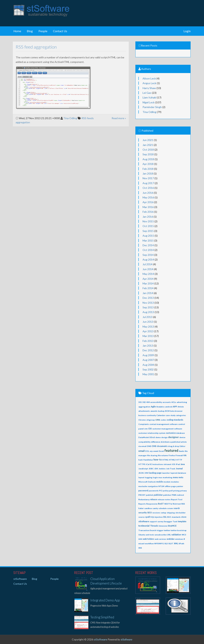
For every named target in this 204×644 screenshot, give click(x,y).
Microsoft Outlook (147, 482)
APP (175, 407)
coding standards (175, 420)
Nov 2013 (148, 303)
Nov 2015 (148, 221)
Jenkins (162, 469)
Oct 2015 (148, 226)
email (142, 451)
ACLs (174, 402)
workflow (149, 543)
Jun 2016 (148, 193)
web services (161, 539)
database (181, 433)
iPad (178, 464)
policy (166, 491)
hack (141, 460)
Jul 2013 (147, 317)
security (143, 512)
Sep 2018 (148, 154)
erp (151, 451)
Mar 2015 (148, 240)
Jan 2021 (148, 145)
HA (185, 455)
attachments (144, 411)
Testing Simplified (102, 617)
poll (171, 491)
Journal (179, 468)
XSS (140, 548)
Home (17, 31)
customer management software (167, 429)
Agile (153, 407)
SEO (150, 513)
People (43, 31)
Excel (161, 451)
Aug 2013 (148, 312)
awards (154, 411)
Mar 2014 (148, 283)
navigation (153, 486)
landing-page (155, 473)
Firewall (179, 455)
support (153, 521)
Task (175, 521)
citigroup (151, 420)
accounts (167, 402)
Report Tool (177, 499)
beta (172, 411)
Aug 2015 (148, 236)
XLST (171, 543)
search (177, 508)
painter (180, 486)
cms (158, 420)
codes (163, 420)
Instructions (158, 464)
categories (181, 415)
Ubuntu (142, 535)
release (154, 499)
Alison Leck (149, 78)
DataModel (144, 437)
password (143, 490)
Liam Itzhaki (149, 97)
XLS (166, 543)
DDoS (152, 437)
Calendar (161, 415)
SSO (169, 517)
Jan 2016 (148, 217)
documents (162, 446)
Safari (141, 508)
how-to (158, 460)
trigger (160, 530)
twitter (167, 530)
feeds (182, 451)
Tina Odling (149, 112)
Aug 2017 (148, 183)
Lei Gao (147, 93)
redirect (180, 495)
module (167, 482)
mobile (160, 482)
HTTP (179, 460)
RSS (183, 504)
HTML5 (172, 460)
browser (179, 411)
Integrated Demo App (105, 600)
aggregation (144, 407)
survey (160, 521)
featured (171, 450)
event (156, 451)
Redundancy (144, 499)
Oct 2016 (148, 188)
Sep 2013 (148, 307)
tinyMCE (172, 526)
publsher (167, 495)
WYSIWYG (159, 543)
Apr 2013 (148, 331)
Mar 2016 (148, 207)
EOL (147, 451)
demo (158, 437)
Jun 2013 (148, 322)
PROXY (142, 495)
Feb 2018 (148, 169)
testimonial (144, 526)
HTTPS (142, 464)
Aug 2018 (148, 159)
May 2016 (148, 197)
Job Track (171, 469)
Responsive (152, 504)
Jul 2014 (147, 264)
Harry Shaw (149, 88)
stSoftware (144, 521)
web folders (149, 539)
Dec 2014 (148, 245)
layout (141, 477)
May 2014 (148, 274)
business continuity (147, 415)
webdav (171, 539)
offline (168, 486)
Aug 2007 (148, 360)
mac (160, 477)
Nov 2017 (148, 178)
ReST (161, 504)
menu (175, 477)
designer (174, 437)
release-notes (164, 499)
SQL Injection (157, 517)
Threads (154, 526)
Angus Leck (149, 83)
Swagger (168, 521)
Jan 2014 (148, 293)
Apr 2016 (148, 202)
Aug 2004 (148, 365)
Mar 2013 (148, 336)
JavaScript (143, 469)
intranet (168, 464)
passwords (154, 491)
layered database (178, 473)
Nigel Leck (149, 102)
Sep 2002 (148, 369)
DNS (154, 446)
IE (151, 464)
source (141, 517)
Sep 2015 (148, 231)
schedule (163, 508)
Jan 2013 (148, 346)
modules (175, 482)
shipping (171, 513)
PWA (174, 495)
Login (187, 31)
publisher (158, 495)
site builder (180, 513)
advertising (182, 402)
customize (171, 433)
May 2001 (148, 374)
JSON (141, 473)
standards (176, 517)
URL (169, 535)
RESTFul (168, 504)
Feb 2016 (148, 212)
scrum (170, 508)
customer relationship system (152, 433)
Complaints (144, 424)
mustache (143, 486)
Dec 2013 (148, 298)
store (184, 517)
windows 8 (180, 539)
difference (156, 442)
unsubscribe (161, 535)
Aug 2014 (148, 260)
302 (144, 402)
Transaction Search (147, 530)
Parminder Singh (152, 107)
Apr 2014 (148, 279)
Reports (142, 504)
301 (140, 402)
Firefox (172, 455)
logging (149, 477)
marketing (168, 477)
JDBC (151, 469)
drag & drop (174, 446)
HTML (165, 460)
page (174, 486)
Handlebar (148, 460)
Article (181, 407)
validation (176, 535)
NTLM (161, 486)
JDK (156, 469)
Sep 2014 (148, 255)
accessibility (156, 402)
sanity (155, 508)
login (155, 477)
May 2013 (148, 327)
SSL (165, 517)
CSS (150, 429)
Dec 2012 (148, 350)
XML (176, 543)
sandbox (148, 508)
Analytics (160, 407)
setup (164, 513)
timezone (163, 526)
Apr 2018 (148, 164)
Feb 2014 (148, 288)
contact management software (164, 424)
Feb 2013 (148, 341)
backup (161, 411)
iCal (148, 464)
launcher (166, 473)
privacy (183, 491)
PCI (161, 491)
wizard (141, 543)
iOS (173, 464)
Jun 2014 (148, 269)
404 (148, 402)
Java (183, 464)
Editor (183, 446)
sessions (156, 513)
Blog (30, 31)
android (169, 407)
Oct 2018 (148, 150)
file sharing (152, 455)
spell (148, 517)
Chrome (142, 420)
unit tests (150, 535)
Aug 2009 (148, 355)
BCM (167, 411)
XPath (181, 543)
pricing (176, 491)
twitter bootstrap (179, 530)
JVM (146, 473)
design (165, 437)
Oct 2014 (148, 250)
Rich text (177, 504)
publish (150, 495)
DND (149, 446)
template (182, 521)
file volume (163, 455)
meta (181, 477)
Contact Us (60, 31)
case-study (170, 415)
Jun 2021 (148, 140)
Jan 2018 (148, 173)
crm (146, 429)
